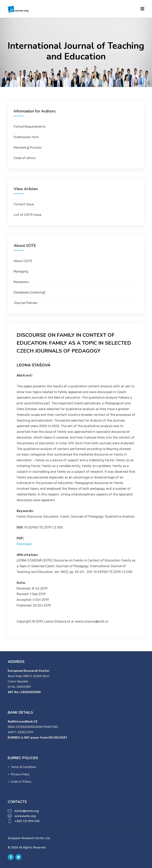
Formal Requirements (30, 127)
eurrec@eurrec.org (27, 811)
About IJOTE (23, 261)
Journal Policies (25, 303)
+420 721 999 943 (27, 821)
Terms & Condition (23, 767)
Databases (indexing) (29, 292)
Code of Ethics (21, 782)
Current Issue (24, 204)
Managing (21, 271)
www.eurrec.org (25, 816)
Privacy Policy (20, 774)
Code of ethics (25, 158)
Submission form (26, 137)
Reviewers (21, 282)
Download (24, 544)
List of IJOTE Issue (28, 215)
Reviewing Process (28, 148)
